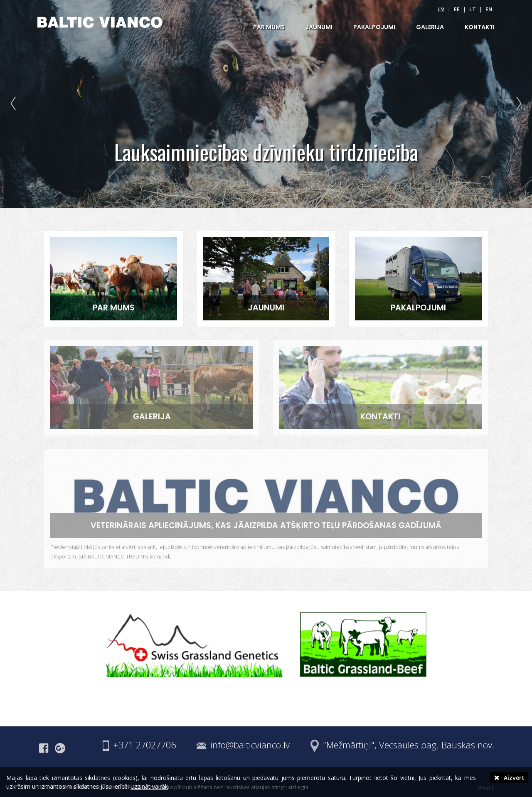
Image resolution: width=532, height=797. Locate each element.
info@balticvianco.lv (250, 745)
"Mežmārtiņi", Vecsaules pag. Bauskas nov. (409, 745)
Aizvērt (509, 778)
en (489, 9)
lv (441, 9)
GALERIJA (430, 27)
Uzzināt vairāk (149, 786)
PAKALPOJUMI (374, 27)
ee (457, 9)
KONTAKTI (480, 27)
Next (517, 104)
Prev (15, 104)
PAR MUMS (269, 27)
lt (473, 9)
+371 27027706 (144, 745)
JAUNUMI (319, 27)
